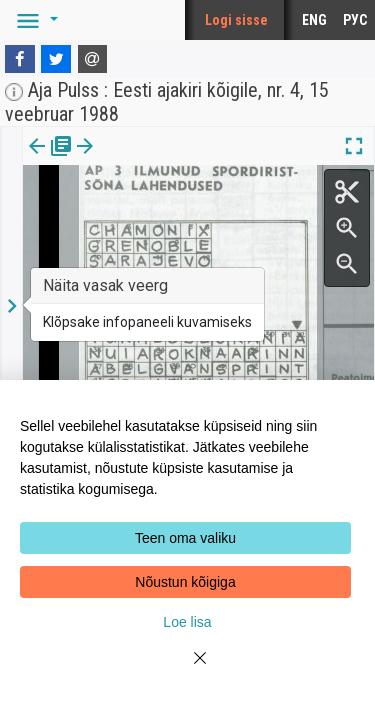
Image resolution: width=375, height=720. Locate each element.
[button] (34, 20)
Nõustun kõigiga (185, 582)
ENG (314, 20)
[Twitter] (56, 59)
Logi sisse (236, 20)
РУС (355, 20)
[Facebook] (20, 59)
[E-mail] (93, 59)
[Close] (188, 670)
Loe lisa (187, 622)
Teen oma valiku (185, 538)
